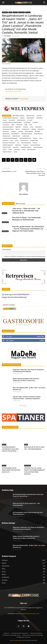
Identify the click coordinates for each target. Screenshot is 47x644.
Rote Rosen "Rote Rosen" (9, 143)
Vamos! (5, 149)
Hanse (32, 127)
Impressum (7, 633)
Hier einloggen (24, 99)
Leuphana (14, 131)
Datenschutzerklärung (36, 633)
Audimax (22, 118)
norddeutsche (26, 136)
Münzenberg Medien (17, 640)
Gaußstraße (19, 125)
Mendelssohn (6, 134)
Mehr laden (23, 406)
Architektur (9, 9)
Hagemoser (18, 127)
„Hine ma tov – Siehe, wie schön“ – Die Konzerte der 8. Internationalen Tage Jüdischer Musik (26, 211)
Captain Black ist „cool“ (9, 171)
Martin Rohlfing (29, 131)
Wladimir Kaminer (7, 152)
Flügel (13, 125)
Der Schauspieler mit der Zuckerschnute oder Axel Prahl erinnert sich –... (11, 470)
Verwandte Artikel (8, 204)
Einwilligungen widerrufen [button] (23, 637)
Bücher (4, 445)
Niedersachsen (6, 136)
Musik (10, 12)
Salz (18, 143)
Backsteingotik (30, 118)
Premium (28, 12)
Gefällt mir (40, 336)
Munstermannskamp (27, 134)
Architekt (39, 116)
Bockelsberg (39, 118)
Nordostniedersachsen (25, 138)
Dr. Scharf (30, 120)
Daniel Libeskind (21, 120)
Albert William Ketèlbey (18, 116)
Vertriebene (17, 149)
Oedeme (35, 138)
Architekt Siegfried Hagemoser (10, 118)
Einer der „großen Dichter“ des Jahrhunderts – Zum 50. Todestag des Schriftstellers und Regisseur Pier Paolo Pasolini (28, 229)
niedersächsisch (16, 136)
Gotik (31, 125)
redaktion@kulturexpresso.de (30, 614)
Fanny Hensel (27, 122)
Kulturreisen (22, 12)
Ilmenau (18, 129)
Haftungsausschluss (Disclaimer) (20, 633)
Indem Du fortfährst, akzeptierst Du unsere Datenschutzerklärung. (25, 256)
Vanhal (10, 149)
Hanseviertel (38, 127)
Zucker (16, 152)
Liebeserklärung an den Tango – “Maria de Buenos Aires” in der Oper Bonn (35, 173)
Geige (26, 125)
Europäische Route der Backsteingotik (12, 122)
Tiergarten (26, 145)
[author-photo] (24, 192)
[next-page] (6, 236)
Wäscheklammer (32, 149)
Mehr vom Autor (20, 204)
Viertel (24, 149)
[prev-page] (3, 236)
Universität (16, 147)
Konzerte (15, 12)
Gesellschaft (5, 231)
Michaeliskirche (15, 134)
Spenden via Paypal (9, 305)
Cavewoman (12, 120)
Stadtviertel (18, 145)
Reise (12, 140)
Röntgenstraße (34, 140)
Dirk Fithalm (7, 36)
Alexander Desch (30, 116)
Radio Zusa (5, 140)
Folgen (42, 340)
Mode (26, 445)
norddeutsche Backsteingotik (10, 138)
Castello (5, 120)
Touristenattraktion (35, 145)
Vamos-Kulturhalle (38, 147)
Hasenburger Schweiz (8, 129)
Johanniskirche (26, 129)
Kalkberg (34, 129)
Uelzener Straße (7, 147)
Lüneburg (21, 131)
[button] (3, 3)
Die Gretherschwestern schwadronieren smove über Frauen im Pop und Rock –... (10, 449)
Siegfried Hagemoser (8, 145)
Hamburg (26, 127)
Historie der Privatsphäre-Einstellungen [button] (33, 635)
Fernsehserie (6, 125)
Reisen (17, 140)
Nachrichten (28, 466)
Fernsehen (35, 122)
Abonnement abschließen (13, 92)
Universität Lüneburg (26, 147)
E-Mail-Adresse (6, 249)
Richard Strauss (24, 140)
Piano (41, 138)
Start (3, 9)
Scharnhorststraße (26, 143)
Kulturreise (41, 129)
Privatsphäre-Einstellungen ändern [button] (11, 635)
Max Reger (38, 131)
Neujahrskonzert (38, 134)
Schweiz (35, 143)
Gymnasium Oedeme (8, 127)
